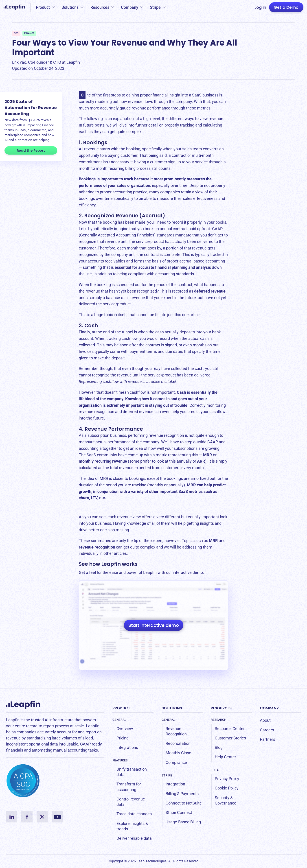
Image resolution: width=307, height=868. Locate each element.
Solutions (70, 7)
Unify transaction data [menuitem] (132, 772)
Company (130, 7)
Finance (29, 33)
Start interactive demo (154, 625)
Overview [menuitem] (125, 729)
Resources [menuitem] (221, 708)
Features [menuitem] (120, 760)
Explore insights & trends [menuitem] (132, 826)
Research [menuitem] (219, 720)
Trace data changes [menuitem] (134, 814)
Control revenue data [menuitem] (131, 802)
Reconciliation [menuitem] (178, 743)
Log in (260, 7)
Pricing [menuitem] (123, 738)
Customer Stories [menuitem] (230, 738)
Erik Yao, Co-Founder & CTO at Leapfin (46, 62)
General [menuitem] (119, 720)
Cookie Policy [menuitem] (227, 788)
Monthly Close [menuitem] (178, 753)
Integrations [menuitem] (127, 747)
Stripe (155, 7)
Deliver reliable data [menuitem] (134, 838)
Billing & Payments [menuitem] (182, 794)
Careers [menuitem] (267, 730)
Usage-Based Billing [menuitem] (183, 822)
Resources (100, 7)
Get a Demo (286, 7)
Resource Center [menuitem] (230, 729)
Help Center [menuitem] (225, 757)
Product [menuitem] (121, 708)
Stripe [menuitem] (167, 775)
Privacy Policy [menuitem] (227, 779)
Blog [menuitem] (219, 747)
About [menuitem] (265, 720)
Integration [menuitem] (175, 784)
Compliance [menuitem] (176, 762)
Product (43, 7)
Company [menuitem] (269, 708)
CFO (16, 33)
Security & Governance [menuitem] (226, 800)
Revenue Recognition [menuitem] (176, 731)
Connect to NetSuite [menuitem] (184, 803)
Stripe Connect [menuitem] (179, 812)
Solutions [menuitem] (172, 708)
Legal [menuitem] (216, 770)
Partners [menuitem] (268, 739)
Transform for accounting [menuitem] (129, 787)
